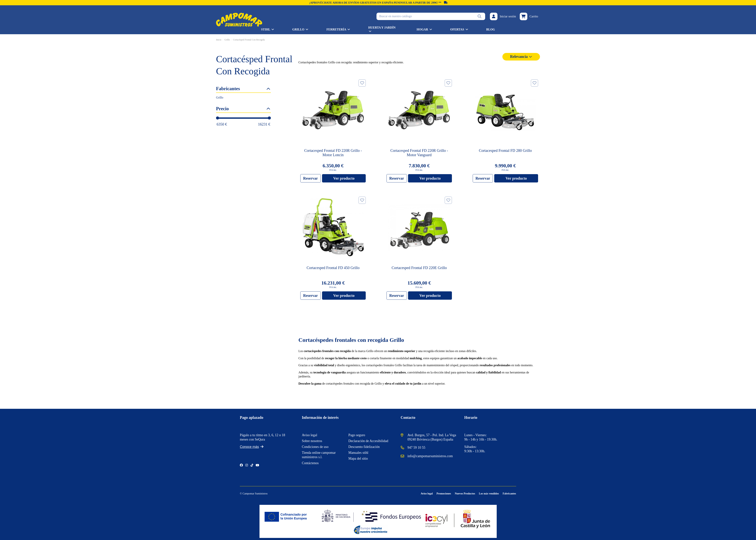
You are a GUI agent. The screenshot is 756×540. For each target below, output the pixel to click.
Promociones (444, 494)
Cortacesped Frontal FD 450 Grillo (333, 268)
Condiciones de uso (315, 447)
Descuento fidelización (364, 447)
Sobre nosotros (312, 441)
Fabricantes (509, 494)
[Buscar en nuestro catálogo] (479, 16)
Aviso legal (309, 435)
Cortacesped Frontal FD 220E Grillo (419, 268)
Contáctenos (310, 463)
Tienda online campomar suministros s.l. (319, 455)
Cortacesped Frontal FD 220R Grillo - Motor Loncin (333, 153)
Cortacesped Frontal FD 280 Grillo (505, 151)
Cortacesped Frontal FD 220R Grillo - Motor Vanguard (419, 153)
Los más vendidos (489, 494)
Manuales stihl (358, 453)
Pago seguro (357, 435)
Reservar (311, 178)
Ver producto (344, 178)
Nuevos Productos (465, 494)
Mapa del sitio (358, 459)
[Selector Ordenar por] (521, 57)
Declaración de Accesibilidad (368, 441)
